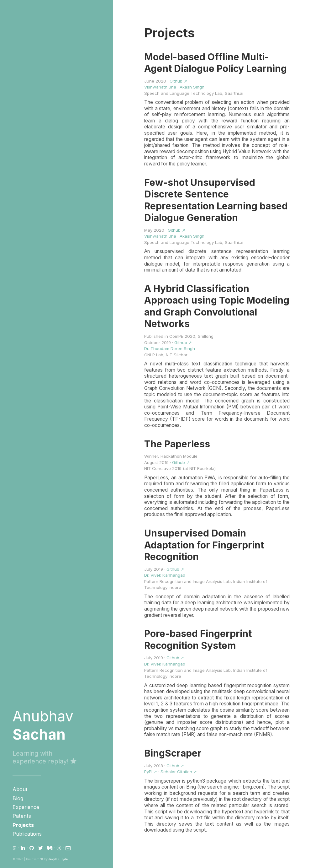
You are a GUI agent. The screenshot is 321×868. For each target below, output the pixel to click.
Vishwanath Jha (160, 87)
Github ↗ (178, 81)
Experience (26, 807)
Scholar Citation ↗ (179, 772)
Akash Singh (192, 87)
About (20, 789)
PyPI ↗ (151, 772)
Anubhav (43, 725)
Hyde (64, 859)
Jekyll (53, 859)
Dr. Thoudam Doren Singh (170, 348)
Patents (22, 816)
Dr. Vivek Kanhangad (165, 575)
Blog (18, 798)
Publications (27, 834)
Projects (23, 825)
